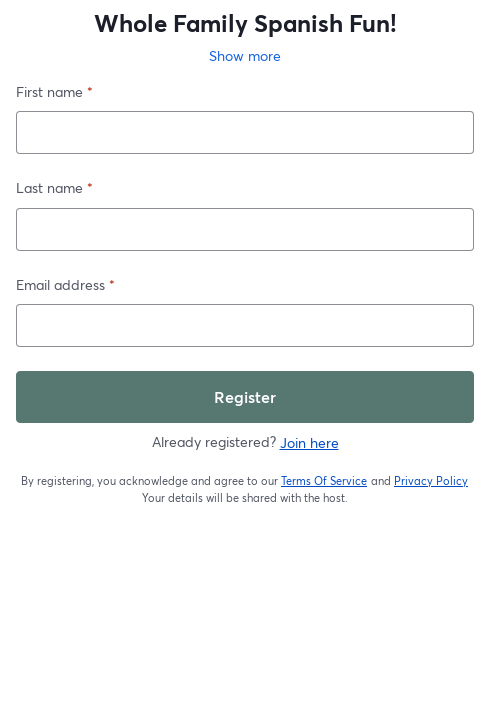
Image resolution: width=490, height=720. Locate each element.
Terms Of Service (324, 481)
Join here (309, 442)
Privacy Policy (431, 481)
